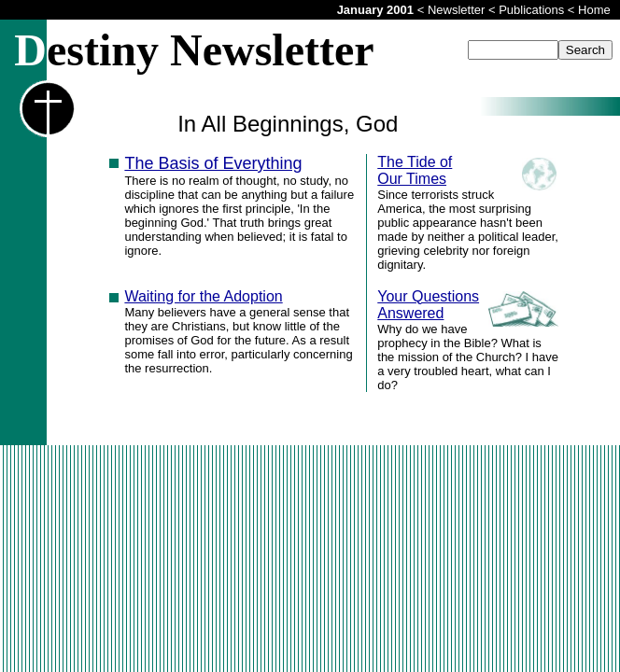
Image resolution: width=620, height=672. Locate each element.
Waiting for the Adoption (203, 296)
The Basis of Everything (213, 163)
